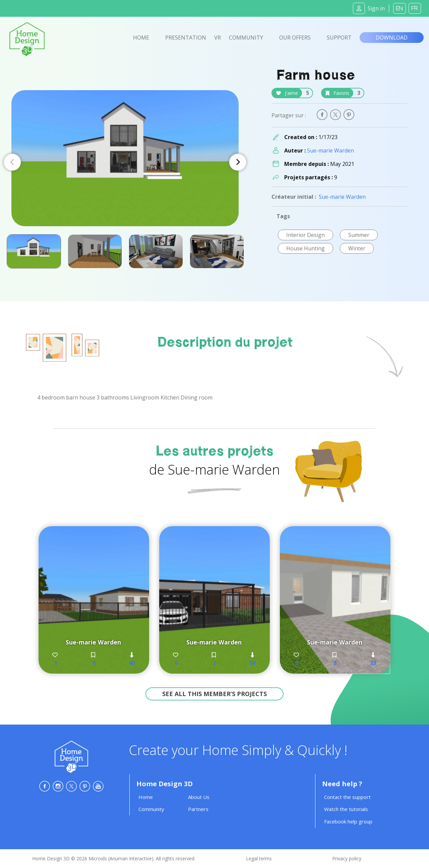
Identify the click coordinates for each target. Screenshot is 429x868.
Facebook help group (348, 821)
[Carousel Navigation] (125, 162)
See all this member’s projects (214, 694)
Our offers (295, 38)
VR (218, 38)
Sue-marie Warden (330, 150)
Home (141, 38)
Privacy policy (347, 858)
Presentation (186, 38)
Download (392, 38)
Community (246, 38)
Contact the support (347, 797)
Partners (198, 809)
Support (339, 38)
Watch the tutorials (346, 809)
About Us (199, 797)
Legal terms (259, 858)
